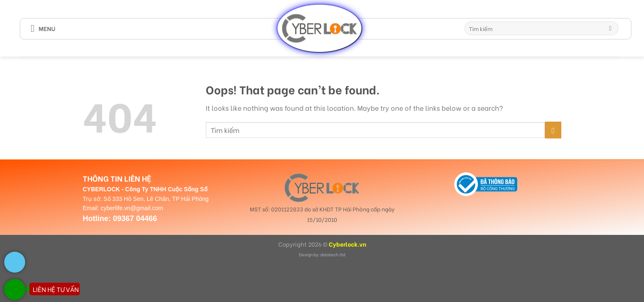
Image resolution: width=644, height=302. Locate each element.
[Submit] (610, 29)
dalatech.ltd (333, 254)
